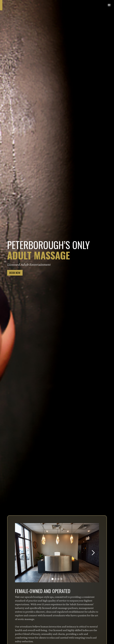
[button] (109, 5)
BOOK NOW (15, 273)
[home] (22, 5)
